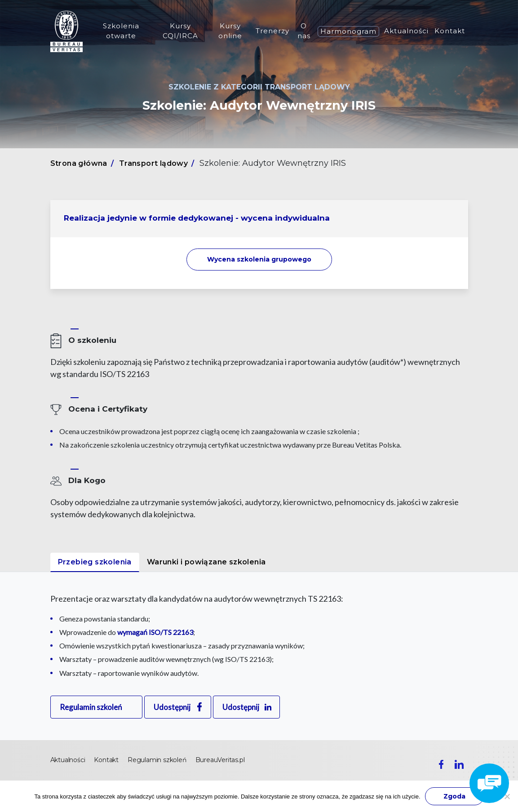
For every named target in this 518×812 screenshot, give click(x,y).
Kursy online (230, 31)
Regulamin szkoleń (91, 707)
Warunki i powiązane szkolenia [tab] (206, 562)
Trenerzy (272, 31)
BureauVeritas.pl (220, 760)
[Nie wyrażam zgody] (507, 796)
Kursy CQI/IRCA (180, 31)
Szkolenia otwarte (121, 31)
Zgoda (454, 796)
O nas (304, 31)
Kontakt (450, 31)
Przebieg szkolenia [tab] (95, 562)
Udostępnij (172, 707)
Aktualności (406, 31)
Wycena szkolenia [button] (259, 259)
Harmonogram (348, 31)
